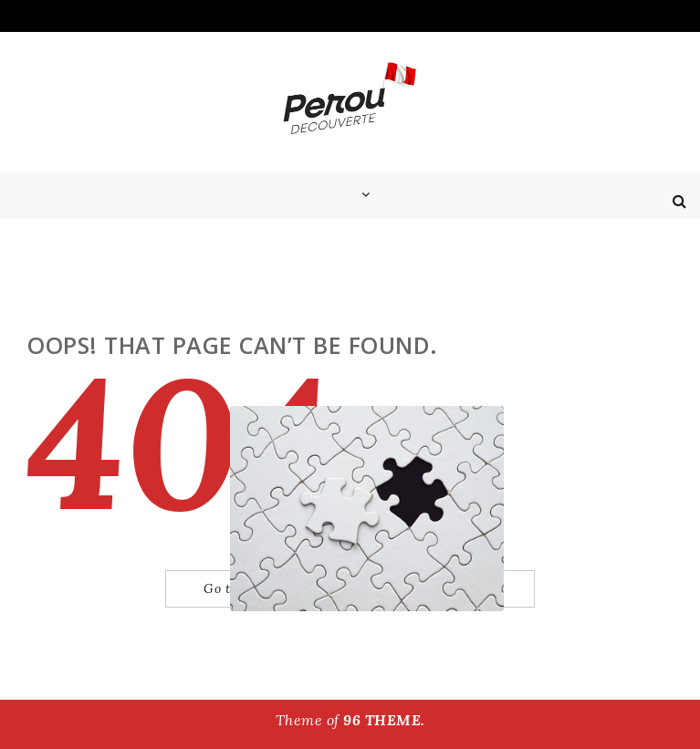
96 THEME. (384, 720)
